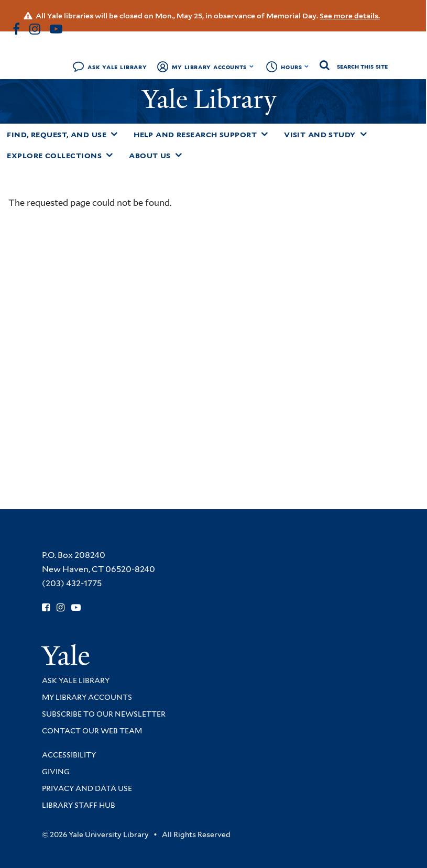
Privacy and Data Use (87, 788)
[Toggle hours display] (307, 67)
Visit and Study (320, 135)
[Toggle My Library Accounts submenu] (252, 67)
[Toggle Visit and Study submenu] (364, 134)
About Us (150, 156)
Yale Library (212, 99)
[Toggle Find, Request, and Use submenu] (114, 134)
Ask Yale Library (117, 67)
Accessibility (69, 755)
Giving (56, 772)
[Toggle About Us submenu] (179, 155)
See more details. (350, 16)
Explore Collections (54, 156)
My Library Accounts (209, 67)
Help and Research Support (195, 135)
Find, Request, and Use (57, 135)
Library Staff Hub (79, 805)
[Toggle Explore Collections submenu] (110, 155)
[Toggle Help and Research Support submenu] (265, 134)
